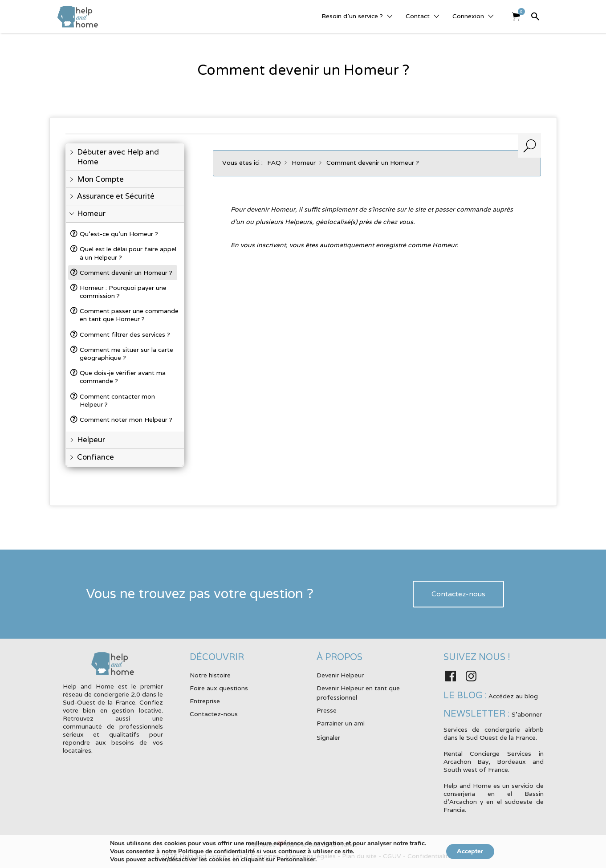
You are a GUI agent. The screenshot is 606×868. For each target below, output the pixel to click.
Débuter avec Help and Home (118, 157)
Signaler (328, 738)
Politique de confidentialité (214, 851)
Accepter (470, 851)
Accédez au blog (513, 696)
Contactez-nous (458, 594)
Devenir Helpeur (340, 675)
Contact (418, 16)
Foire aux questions (219, 688)
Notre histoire (210, 675)
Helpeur (91, 440)
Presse (327, 710)
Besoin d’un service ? (352, 16)
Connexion (468, 16)
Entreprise (205, 701)
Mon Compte (100, 179)
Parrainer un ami (341, 723)
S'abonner (527, 714)
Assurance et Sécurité (116, 196)
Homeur (91, 214)
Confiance (96, 457)
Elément (519, 12)
